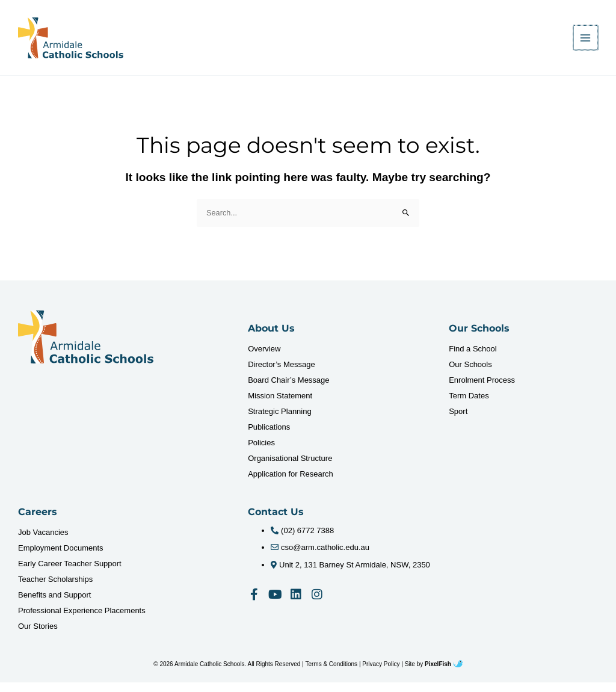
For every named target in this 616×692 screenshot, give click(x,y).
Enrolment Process (482, 390)
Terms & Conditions (331, 674)
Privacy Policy (381, 674)
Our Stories (38, 636)
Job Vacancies (43, 542)
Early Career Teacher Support (70, 573)
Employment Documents (61, 558)
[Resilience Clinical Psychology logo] (86, 347)
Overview (264, 358)
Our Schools (470, 374)
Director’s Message (282, 374)
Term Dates (469, 405)
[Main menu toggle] (586, 42)
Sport (458, 421)
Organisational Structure (290, 468)
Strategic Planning (280, 421)
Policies (261, 452)
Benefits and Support (54, 604)
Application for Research (291, 483)
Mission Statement (280, 405)
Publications (269, 437)
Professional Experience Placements (82, 620)
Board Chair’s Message (288, 390)
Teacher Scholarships (55, 589)
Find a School (473, 358)
